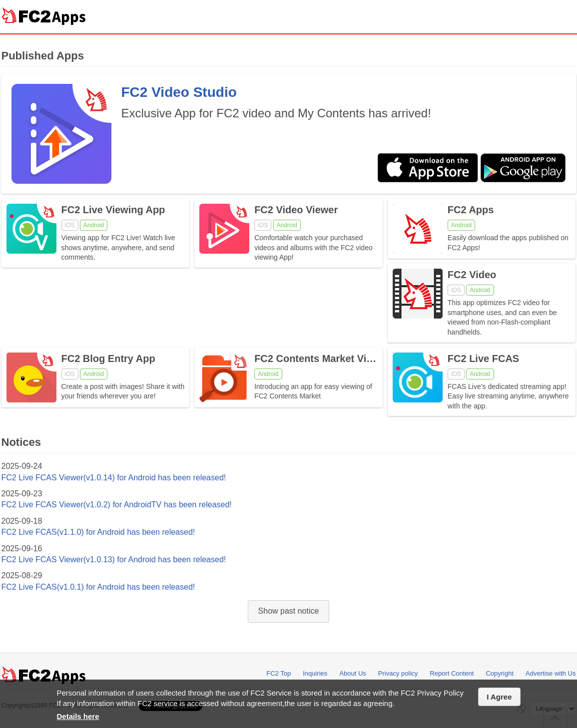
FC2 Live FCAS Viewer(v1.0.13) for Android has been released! (114, 559)
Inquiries (315, 673)
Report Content (452, 673)
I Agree (499, 697)
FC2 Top (279, 673)
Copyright (500, 673)
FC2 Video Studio (179, 92)
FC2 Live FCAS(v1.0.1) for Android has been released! (98, 587)
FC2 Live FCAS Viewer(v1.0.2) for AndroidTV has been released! (117, 505)
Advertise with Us (551, 673)
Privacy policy (398, 673)
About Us (352, 673)
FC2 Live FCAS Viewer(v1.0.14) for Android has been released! (114, 478)
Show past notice (289, 611)
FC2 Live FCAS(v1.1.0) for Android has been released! (98, 532)
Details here (78, 716)
